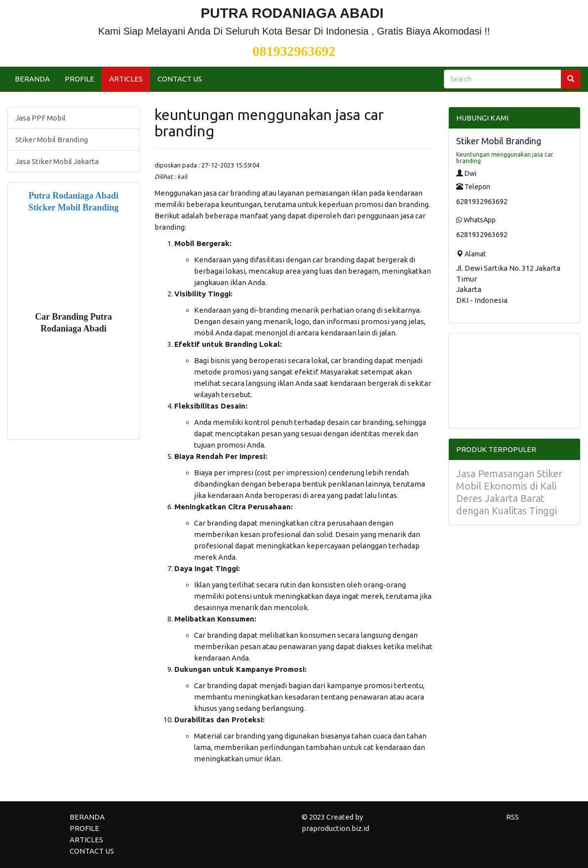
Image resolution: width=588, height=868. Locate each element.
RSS (512, 817)
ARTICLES (126, 79)
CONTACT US (180, 79)
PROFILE (79, 79)
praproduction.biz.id (335, 828)
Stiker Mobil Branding (52, 140)
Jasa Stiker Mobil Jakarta (57, 161)
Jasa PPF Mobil (40, 118)
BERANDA (32, 79)
